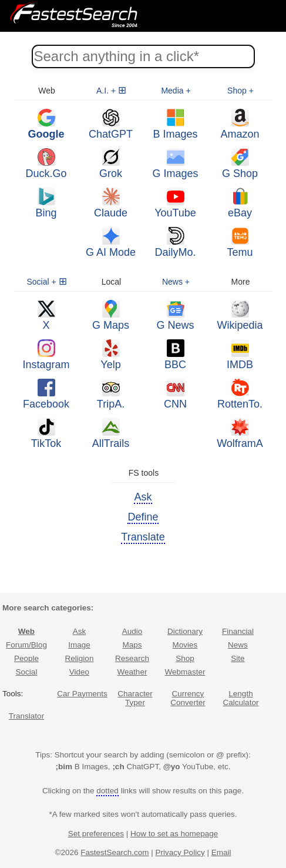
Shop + (240, 91)
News (238, 645)
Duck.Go (46, 164)
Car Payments (82, 694)
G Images (175, 164)
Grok (111, 164)
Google (46, 124)
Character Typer (135, 698)
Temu (240, 243)
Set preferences (96, 834)
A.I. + (106, 91)
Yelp (110, 355)
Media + (176, 91)
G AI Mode (111, 243)
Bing (46, 203)
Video (79, 672)
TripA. (111, 394)
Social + (41, 282)
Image (79, 645)
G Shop (240, 164)
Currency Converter (188, 698)
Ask (80, 631)
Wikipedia (240, 316)
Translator (26, 716)
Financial (238, 631)
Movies (185, 645)
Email (221, 852)
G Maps (111, 316)
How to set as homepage (174, 834)
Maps (132, 645)
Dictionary (185, 631)
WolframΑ (240, 434)
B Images (175, 124)
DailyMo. (175, 243)
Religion (80, 658)
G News (175, 316)
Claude (111, 203)
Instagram (46, 355)
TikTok (46, 434)
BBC (175, 355)
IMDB (240, 355)
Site (238, 658)
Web (26, 631)
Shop (185, 658)
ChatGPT (111, 124)
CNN (175, 394)
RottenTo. (240, 394)
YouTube (175, 203)
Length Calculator (241, 698)
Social (27, 672)
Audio (132, 631)
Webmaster (185, 672)
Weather (132, 672)
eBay (240, 203)
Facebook (46, 394)
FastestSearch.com (115, 852)
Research (132, 658)
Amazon (240, 124)
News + (176, 282)
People (26, 658)
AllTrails (111, 434)
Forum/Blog (26, 645)
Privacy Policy (180, 852)
